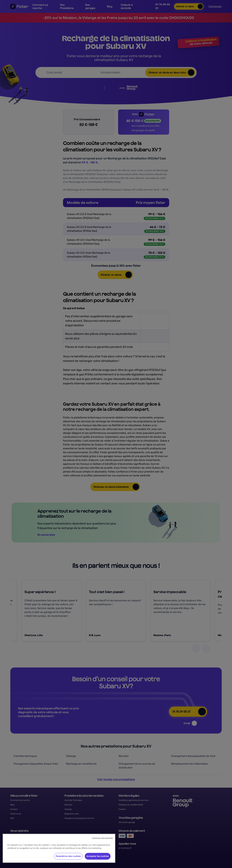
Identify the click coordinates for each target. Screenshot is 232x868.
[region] (59, 848)
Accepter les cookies (98, 856)
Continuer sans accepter (102, 838)
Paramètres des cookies (68, 856)
